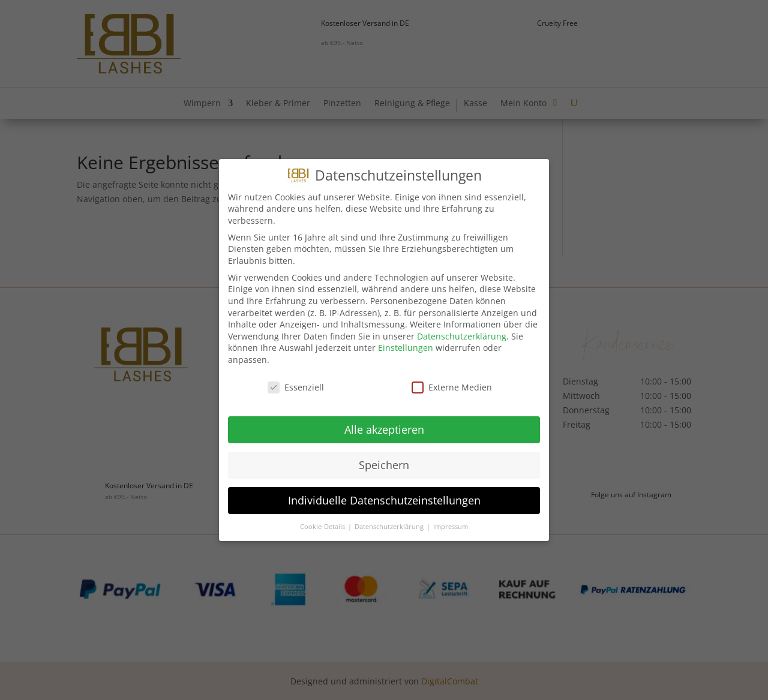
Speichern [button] (384, 458)
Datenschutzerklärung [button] (390, 520)
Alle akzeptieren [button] (384, 423)
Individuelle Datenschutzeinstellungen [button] (384, 494)
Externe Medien (452, 381)
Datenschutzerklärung (462, 330)
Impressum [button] (451, 520)
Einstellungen (406, 342)
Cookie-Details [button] (323, 520)
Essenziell (296, 381)
